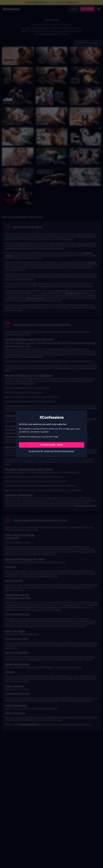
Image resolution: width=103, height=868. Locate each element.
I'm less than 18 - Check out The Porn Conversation (51, 451)
